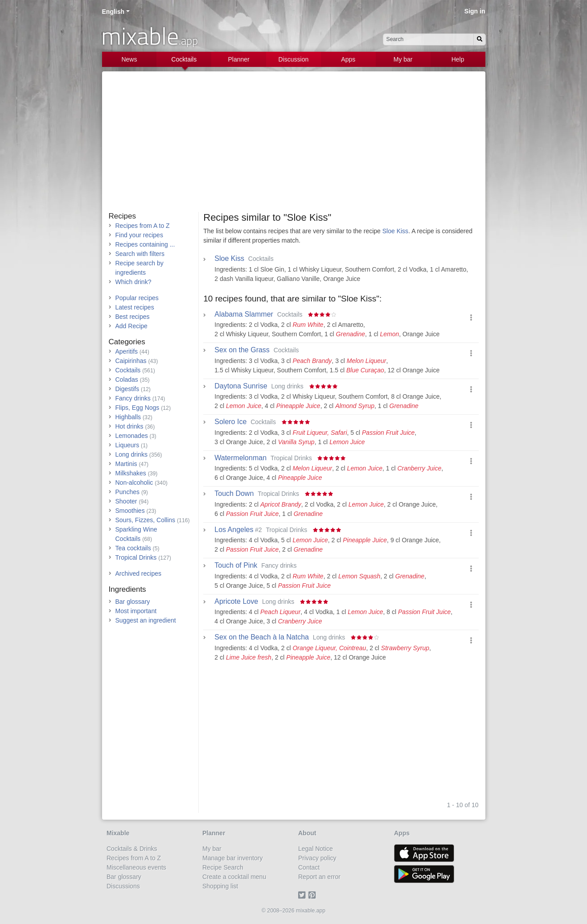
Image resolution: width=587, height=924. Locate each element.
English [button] (113, 12)
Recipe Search (223, 867)
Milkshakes (131, 473)
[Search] (480, 39)
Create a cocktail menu (234, 877)
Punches (127, 492)
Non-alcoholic (134, 483)
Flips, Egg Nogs (138, 408)
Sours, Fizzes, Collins (146, 520)
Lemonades (132, 436)
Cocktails (184, 59)
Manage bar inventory (232, 858)
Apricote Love (236, 602)
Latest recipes (135, 307)
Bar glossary (133, 602)
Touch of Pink (236, 565)
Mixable (118, 833)
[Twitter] (303, 895)
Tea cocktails (133, 548)
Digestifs (127, 389)
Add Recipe (131, 326)
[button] (471, 318)
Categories (127, 342)
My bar (403, 59)
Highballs (128, 417)
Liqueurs (127, 445)
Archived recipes (139, 573)
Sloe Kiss (395, 231)
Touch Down (234, 494)
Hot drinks (129, 426)
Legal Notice (316, 849)
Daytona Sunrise (241, 386)
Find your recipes (139, 235)
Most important (136, 611)
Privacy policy (317, 858)
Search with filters (140, 254)
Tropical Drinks (136, 557)
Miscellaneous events (136, 867)
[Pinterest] (314, 895)
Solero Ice (230, 422)
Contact (309, 867)
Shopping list (220, 886)
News (129, 59)
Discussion (294, 59)
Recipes (122, 216)
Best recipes (133, 317)
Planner (238, 59)
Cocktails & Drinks (132, 849)
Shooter (126, 501)
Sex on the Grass (242, 350)
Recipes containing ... (145, 244)
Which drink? (133, 282)
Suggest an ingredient (146, 620)
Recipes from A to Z (143, 226)
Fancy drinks (133, 398)
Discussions (123, 886)
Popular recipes (137, 298)
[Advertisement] (294, 145)
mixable (150, 36)
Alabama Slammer (244, 314)
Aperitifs (127, 351)
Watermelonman (240, 458)
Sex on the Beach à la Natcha (262, 637)
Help (458, 59)
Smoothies (130, 511)
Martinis (126, 464)
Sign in (475, 11)
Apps (348, 59)
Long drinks (131, 454)
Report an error (319, 877)
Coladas (127, 379)
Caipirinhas (131, 361)
